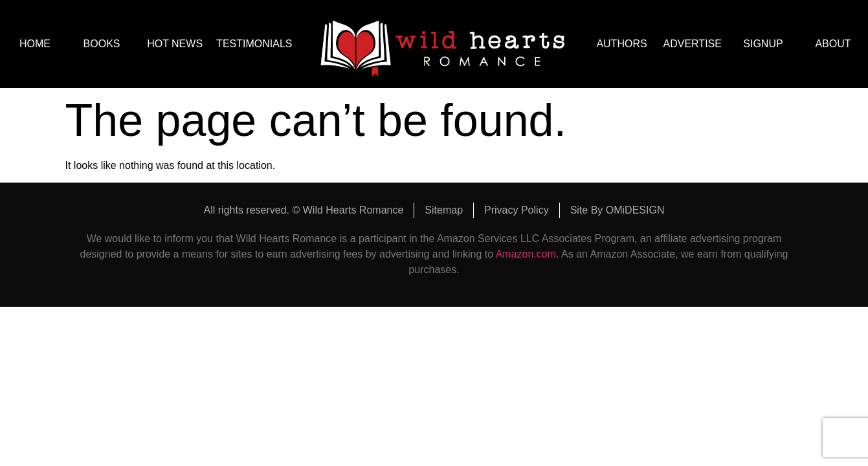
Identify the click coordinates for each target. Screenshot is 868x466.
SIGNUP (763, 44)
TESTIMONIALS (254, 44)
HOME (35, 44)
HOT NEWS (175, 44)
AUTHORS (621, 44)
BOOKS (105, 44)
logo (442, 44)
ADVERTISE (693, 44)
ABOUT (833, 44)
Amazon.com (526, 254)
